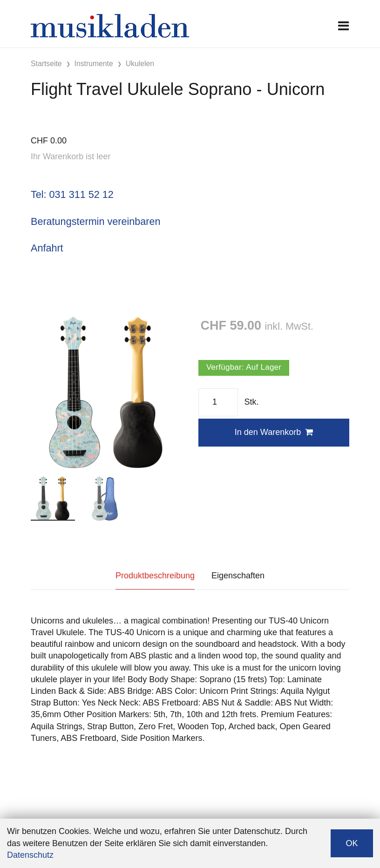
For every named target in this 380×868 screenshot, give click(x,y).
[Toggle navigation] (343, 26)
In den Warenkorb (274, 432)
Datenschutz (30, 855)
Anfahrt (47, 248)
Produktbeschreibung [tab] (155, 576)
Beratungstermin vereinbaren (95, 221)
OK (352, 843)
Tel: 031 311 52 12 (72, 194)
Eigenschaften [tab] (238, 576)
